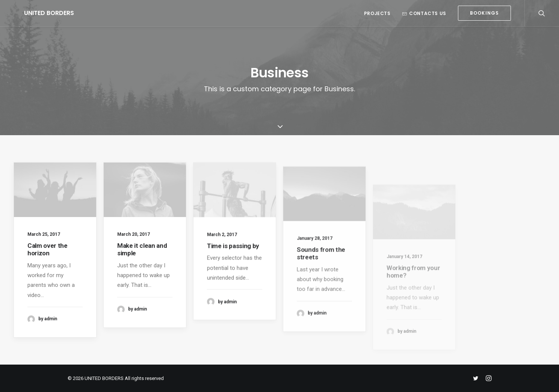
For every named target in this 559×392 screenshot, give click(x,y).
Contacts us (424, 13)
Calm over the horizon (48, 249)
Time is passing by (233, 251)
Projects (377, 13)
